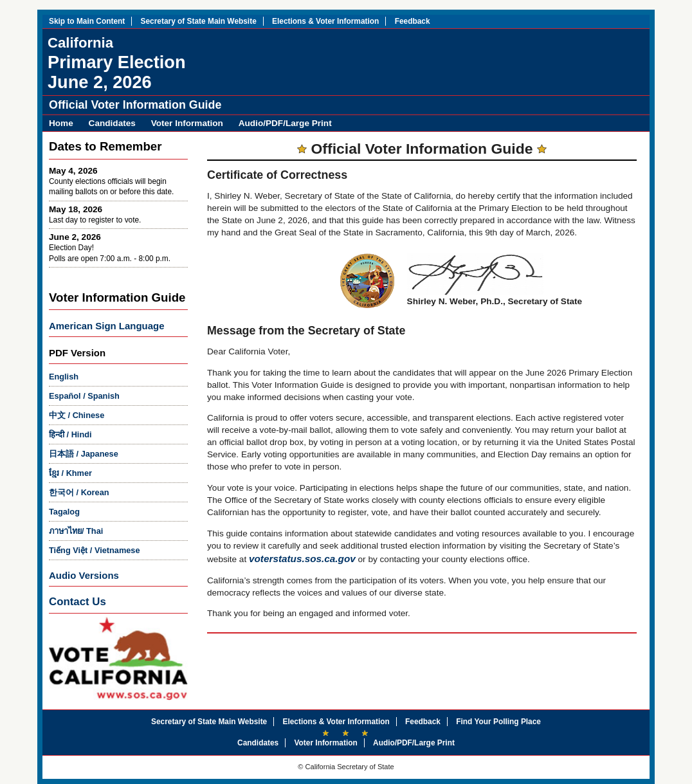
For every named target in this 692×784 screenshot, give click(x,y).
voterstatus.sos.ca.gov (302, 559)
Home (61, 123)
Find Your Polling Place (498, 722)
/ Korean (79, 492)
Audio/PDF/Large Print (285, 123)
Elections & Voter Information (325, 21)
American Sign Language (106, 326)
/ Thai (76, 531)
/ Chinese (77, 415)
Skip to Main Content (87, 21)
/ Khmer (70, 473)
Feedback (413, 21)
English (64, 377)
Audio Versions (84, 575)
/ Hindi (70, 434)
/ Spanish (84, 396)
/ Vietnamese (95, 550)
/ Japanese (84, 454)
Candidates (112, 123)
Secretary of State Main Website (199, 21)
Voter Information (187, 123)
